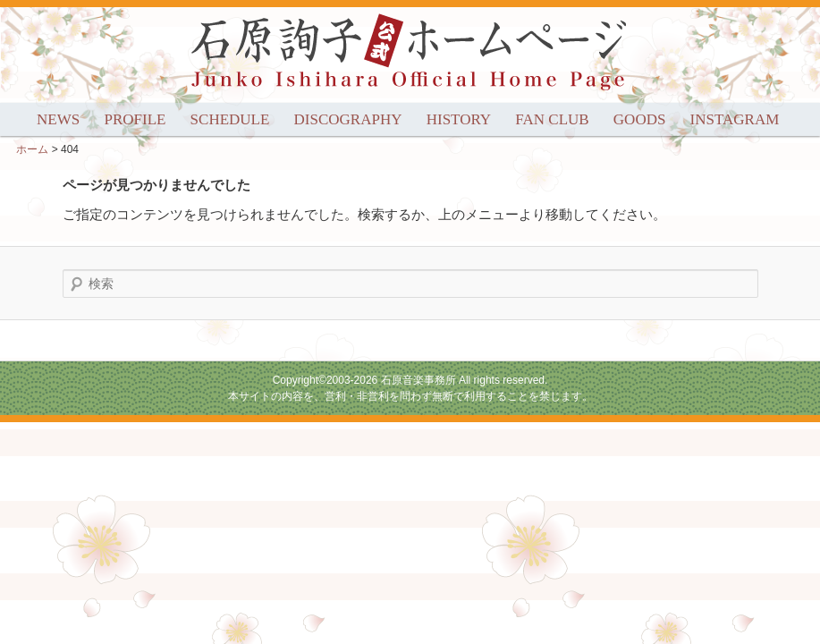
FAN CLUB (552, 119)
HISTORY (459, 119)
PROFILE (135, 119)
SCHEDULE (230, 119)
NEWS (58, 119)
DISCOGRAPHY (348, 119)
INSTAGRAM (735, 119)
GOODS (640, 119)
